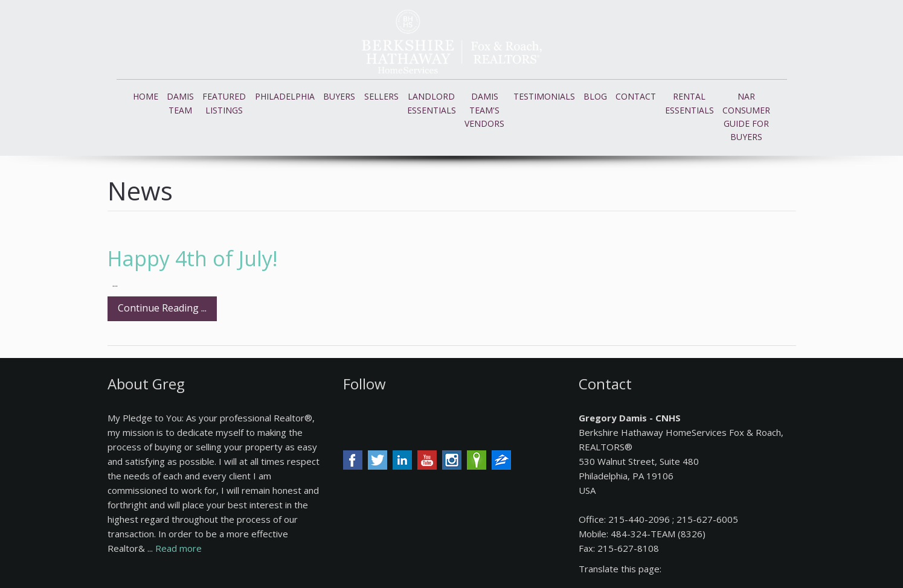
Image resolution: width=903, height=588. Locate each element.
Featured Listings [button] (224, 103)
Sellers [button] (381, 96)
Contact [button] (636, 96)
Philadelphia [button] (285, 96)
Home (146, 96)
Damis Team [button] (180, 103)
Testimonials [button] (544, 96)
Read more (178, 548)
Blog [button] (595, 96)
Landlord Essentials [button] (432, 103)
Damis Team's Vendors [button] (484, 110)
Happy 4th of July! (193, 258)
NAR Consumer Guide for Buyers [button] (746, 117)
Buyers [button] (339, 96)
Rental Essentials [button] (689, 103)
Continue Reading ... (162, 308)
